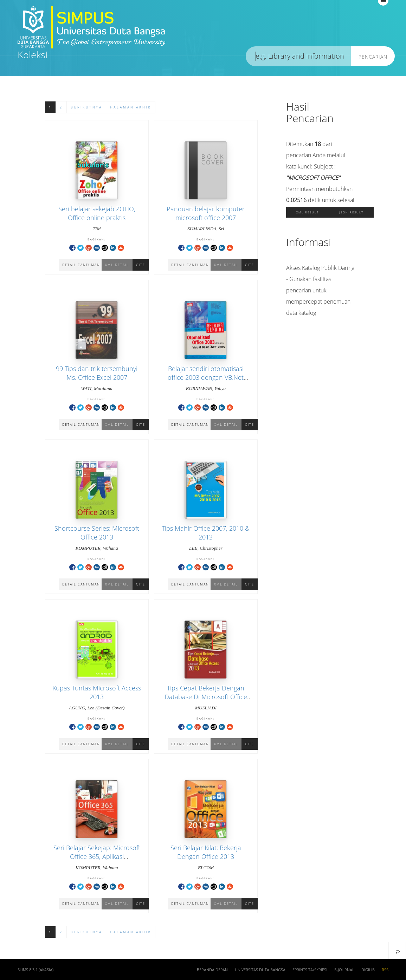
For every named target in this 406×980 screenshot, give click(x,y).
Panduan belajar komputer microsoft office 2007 (206, 213)
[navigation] (397, 951)
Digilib (368, 970)
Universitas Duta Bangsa (260, 970)
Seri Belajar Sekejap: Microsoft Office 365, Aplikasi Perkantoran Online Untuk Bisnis (97, 861)
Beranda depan (212, 970)
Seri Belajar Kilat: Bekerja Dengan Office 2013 (206, 852)
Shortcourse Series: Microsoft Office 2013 (97, 533)
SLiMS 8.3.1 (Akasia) (36, 970)
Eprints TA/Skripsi (310, 970)
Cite (141, 265)
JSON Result (351, 212)
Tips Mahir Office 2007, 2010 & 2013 (206, 533)
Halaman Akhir (131, 107)
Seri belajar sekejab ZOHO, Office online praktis (97, 213)
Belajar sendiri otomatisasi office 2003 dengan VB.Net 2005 (206, 377)
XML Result (308, 212)
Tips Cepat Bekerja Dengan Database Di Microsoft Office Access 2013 (206, 697)
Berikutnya (86, 107)
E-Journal (344, 970)
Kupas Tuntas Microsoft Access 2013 (97, 692)
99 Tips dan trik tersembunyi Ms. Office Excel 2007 (97, 373)
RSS (385, 970)
